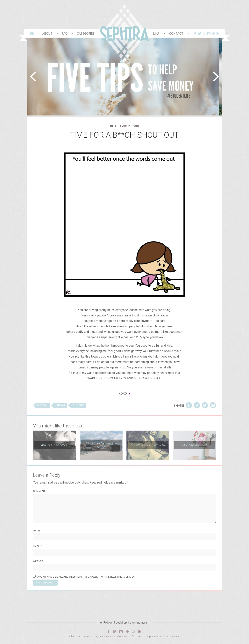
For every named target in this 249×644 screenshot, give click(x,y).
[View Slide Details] (124, 77)
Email (37, 547)
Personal (42, 406)
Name (37, 531)
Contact (176, 34)
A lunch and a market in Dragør (101, 446)
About (47, 34)
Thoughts (78, 406)
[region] (124, 77)
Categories (86, 34)
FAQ (65, 34)
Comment (40, 492)
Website (38, 562)
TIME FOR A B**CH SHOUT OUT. (125, 135)
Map (156, 34)
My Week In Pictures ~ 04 (148, 446)
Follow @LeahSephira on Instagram (124, 623)
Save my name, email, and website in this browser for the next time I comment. (86, 577)
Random (60, 406)
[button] (33, 77)
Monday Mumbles (195, 446)
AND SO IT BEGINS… (55, 446)
